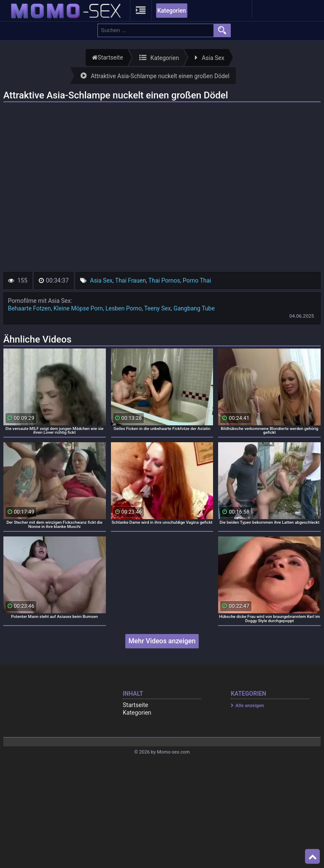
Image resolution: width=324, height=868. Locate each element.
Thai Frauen (131, 280)
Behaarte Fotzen (30, 308)
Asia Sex (101, 280)
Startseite (135, 705)
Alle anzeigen (250, 706)
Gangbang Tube (194, 308)
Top (313, 857)
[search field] (156, 30)
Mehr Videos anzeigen (162, 641)
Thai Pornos (164, 280)
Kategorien (172, 11)
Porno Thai (197, 280)
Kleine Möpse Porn (78, 308)
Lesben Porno (124, 308)
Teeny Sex (158, 308)
